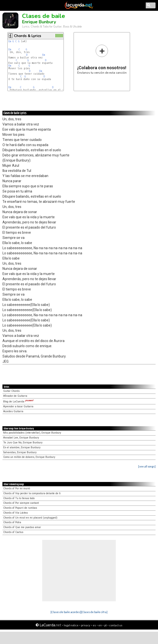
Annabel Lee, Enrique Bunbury (21, 438)
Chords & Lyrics (28, 36)
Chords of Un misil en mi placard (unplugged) (30, 518)
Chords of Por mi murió (17, 488)
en (100, 625)
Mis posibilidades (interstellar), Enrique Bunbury (32, 433)
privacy (86, 625)
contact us (116, 625)
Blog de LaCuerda (18, 402)
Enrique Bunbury (39, 22)
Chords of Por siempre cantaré (21, 503)
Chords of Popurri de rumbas (20, 508)
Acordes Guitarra (13, 411)
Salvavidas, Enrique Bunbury (20, 452)
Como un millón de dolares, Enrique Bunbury (29, 457)
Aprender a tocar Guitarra (18, 406)
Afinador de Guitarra (15, 396)
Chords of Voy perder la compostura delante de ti (32, 493)
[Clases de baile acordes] (66, 612)
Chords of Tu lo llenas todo (19, 498)
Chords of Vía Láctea (15, 513)
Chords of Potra (12, 522)
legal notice (71, 625)
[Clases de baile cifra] (94, 612)
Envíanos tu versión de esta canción (102, 59)
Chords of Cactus (13, 532)
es (94, 625)
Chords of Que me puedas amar (22, 527)
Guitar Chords (11, 391)
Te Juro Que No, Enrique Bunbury (23, 443)
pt (105, 625)
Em (10, 41)
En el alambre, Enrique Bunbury (22, 447)
